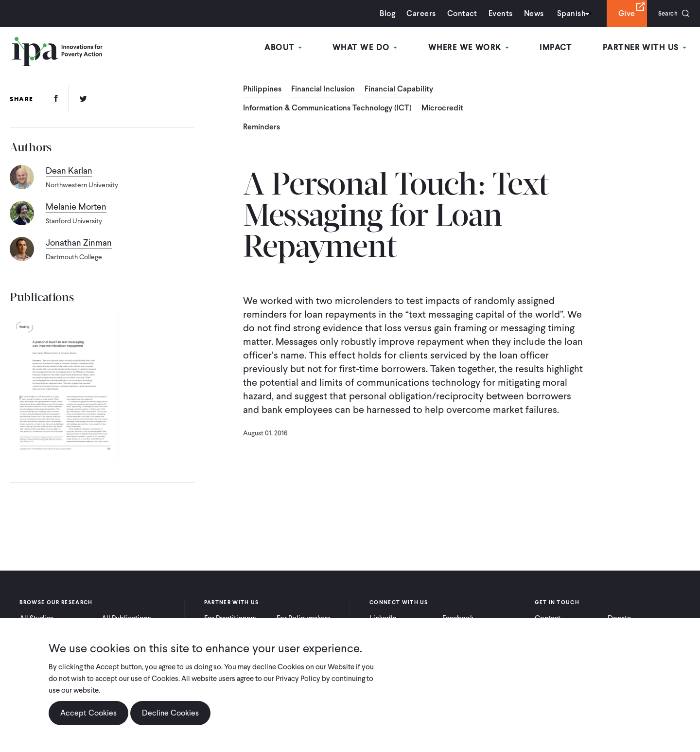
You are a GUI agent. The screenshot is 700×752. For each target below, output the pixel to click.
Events (494, 13)
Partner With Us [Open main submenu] (646, 48)
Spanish (565, 13)
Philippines (262, 90)
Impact (559, 48)
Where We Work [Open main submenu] (473, 48)
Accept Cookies (88, 713)
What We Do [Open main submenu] (371, 48)
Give (621, 13)
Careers (415, 13)
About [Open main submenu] (291, 48)
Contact (456, 13)
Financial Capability (399, 90)
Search (665, 13)
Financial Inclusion (323, 90)
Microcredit (442, 108)
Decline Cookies (170, 713)
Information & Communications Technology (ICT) (327, 108)
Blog (382, 13)
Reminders (262, 127)
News (528, 13)
